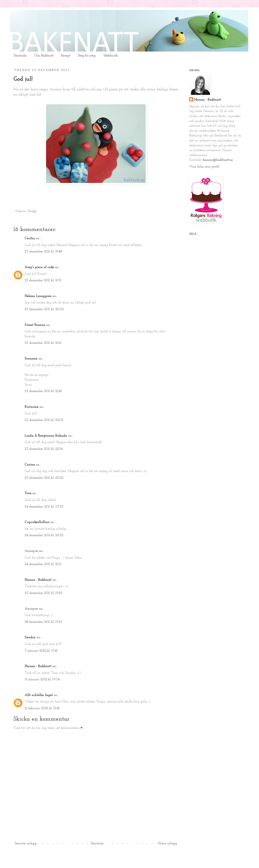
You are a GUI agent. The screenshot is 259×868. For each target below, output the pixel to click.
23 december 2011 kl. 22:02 (44, 420)
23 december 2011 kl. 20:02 (44, 309)
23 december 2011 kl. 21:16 (43, 343)
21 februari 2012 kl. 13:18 (42, 708)
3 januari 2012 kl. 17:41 (41, 651)
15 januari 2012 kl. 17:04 (42, 679)
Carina (30, 465)
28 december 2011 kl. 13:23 (43, 622)
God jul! (23, 79)
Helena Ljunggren (38, 296)
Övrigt (32, 211)
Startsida (20, 56)
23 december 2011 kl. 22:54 (44, 449)
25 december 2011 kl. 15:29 (43, 593)
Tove (28, 493)
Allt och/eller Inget (39, 695)
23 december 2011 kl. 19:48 (43, 252)
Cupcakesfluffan (37, 522)
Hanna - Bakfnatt (38, 580)
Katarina (32, 407)
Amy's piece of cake (39, 267)
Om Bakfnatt (44, 56)
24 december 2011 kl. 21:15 (43, 564)
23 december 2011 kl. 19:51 (43, 280)
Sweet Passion (35, 325)
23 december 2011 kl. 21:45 (43, 391)
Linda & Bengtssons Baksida (46, 436)
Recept (66, 56)
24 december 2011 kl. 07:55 (44, 507)
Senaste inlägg (26, 843)
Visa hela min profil (204, 167)
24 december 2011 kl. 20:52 (44, 535)
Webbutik (110, 56)
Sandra (30, 637)
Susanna (31, 359)
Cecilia (30, 238)
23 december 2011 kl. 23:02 (44, 478)
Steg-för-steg (87, 56)
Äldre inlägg (167, 843)
